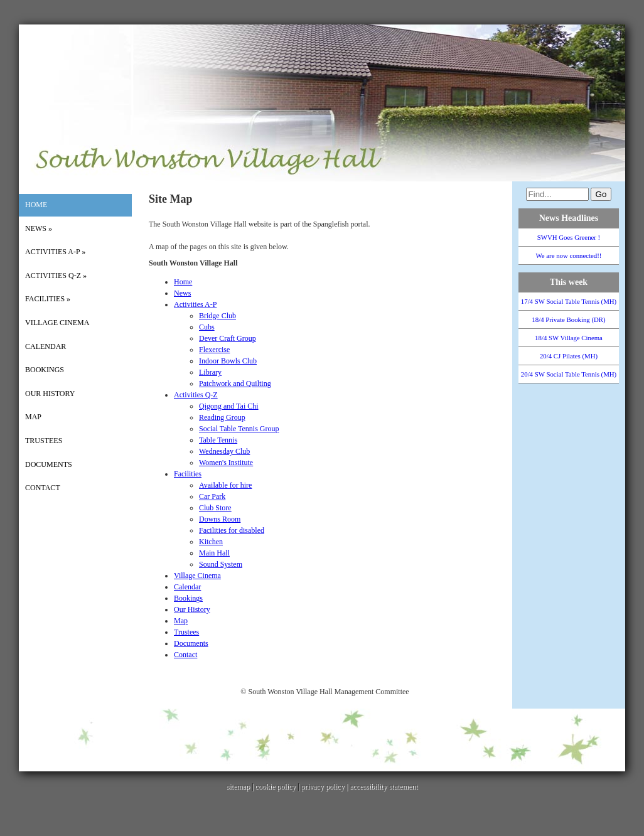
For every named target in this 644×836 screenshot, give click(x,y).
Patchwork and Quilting (235, 383)
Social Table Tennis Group (239, 429)
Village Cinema (57, 323)
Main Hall (214, 553)
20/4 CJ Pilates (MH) (569, 356)
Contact (43, 488)
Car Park (212, 496)
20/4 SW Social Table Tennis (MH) (569, 374)
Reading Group (222, 417)
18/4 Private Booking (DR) (568, 319)
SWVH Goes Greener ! (569, 237)
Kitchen (211, 542)
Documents (49, 464)
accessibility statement (384, 786)
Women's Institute (226, 463)
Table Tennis (218, 440)
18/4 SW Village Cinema (569, 338)
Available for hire (225, 485)
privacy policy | (325, 786)
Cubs (207, 327)
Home (36, 205)
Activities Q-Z (56, 276)
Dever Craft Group (228, 338)
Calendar (46, 346)
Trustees (44, 441)
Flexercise (214, 350)
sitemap (238, 786)
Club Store (215, 508)
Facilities (48, 299)
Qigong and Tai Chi (229, 406)
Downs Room (220, 519)
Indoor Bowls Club (228, 361)
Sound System (221, 564)
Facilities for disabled (232, 530)
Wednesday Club (224, 451)
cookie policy (275, 786)
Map (33, 417)
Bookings (45, 370)
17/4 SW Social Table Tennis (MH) (569, 301)
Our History (50, 394)
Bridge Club (217, 316)
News (39, 228)
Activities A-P (55, 252)
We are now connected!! (569, 255)
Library (210, 372)
